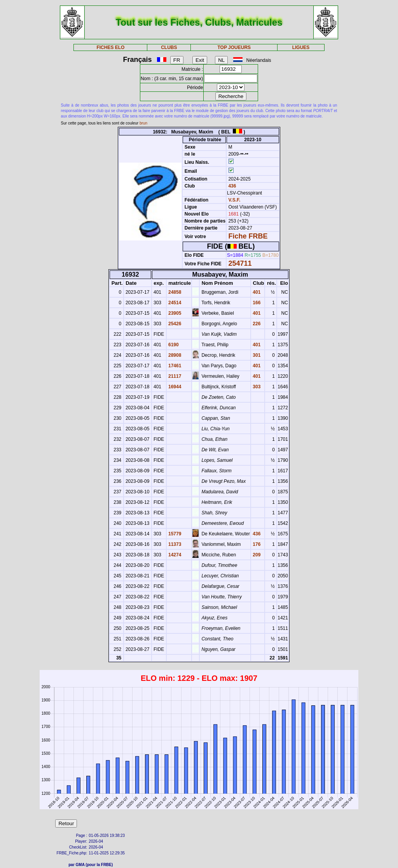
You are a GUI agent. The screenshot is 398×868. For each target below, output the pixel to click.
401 (256, 292)
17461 (174, 366)
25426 (174, 324)
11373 (174, 544)
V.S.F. (234, 200)
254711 (240, 263)
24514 (174, 303)
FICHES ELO (110, 47)
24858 (174, 292)
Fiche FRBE (248, 236)
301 (256, 355)
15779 (174, 534)
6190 (173, 345)
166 (256, 303)
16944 (174, 387)
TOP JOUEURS (234, 47)
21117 (174, 376)
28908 (174, 355)
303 (256, 387)
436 (231, 186)
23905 (174, 313)
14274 (174, 555)
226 (256, 324)
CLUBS (169, 47)
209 (256, 555)
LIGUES (301, 47)
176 (256, 544)
